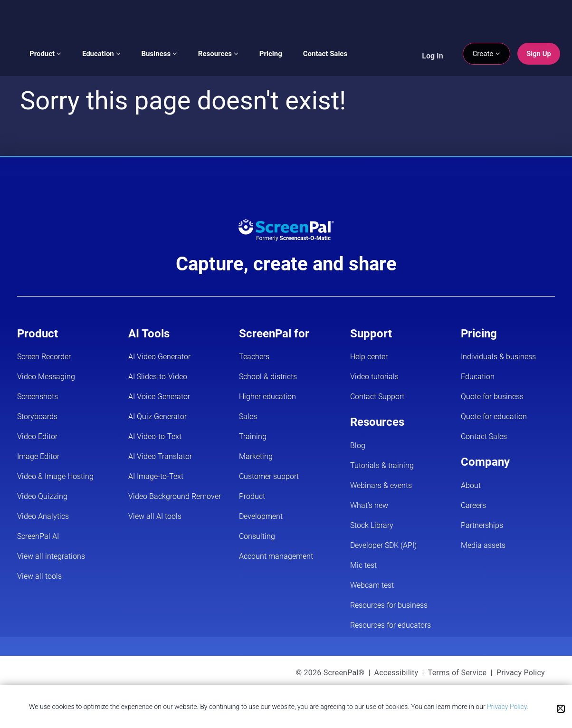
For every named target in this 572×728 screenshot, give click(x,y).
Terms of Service (458, 673)
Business (159, 54)
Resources (218, 54)
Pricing (271, 54)
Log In (432, 56)
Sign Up (539, 54)
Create (486, 54)
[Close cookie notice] (561, 709)
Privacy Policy (521, 673)
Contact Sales (325, 54)
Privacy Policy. (508, 707)
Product (45, 54)
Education (101, 54)
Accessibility (396, 673)
